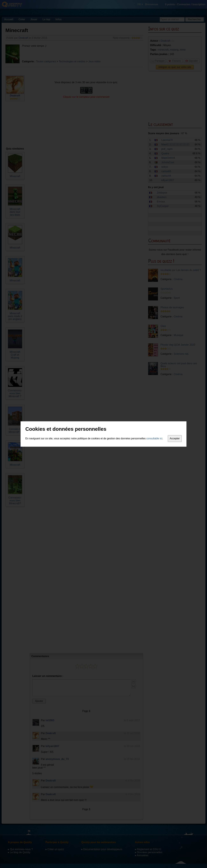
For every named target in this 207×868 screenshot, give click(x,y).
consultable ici (154, 438)
